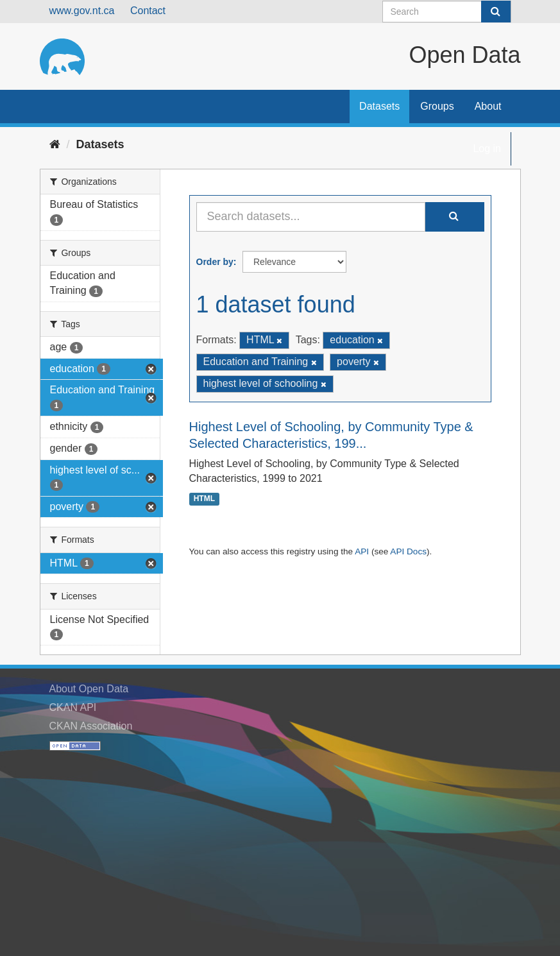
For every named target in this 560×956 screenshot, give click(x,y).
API (362, 551)
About (488, 106)
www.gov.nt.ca (82, 11)
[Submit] (496, 12)
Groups (437, 106)
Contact (148, 11)
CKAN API (73, 707)
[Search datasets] (447, 12)
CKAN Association (91, 726)
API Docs (408, 551)
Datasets (379, 106)
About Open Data (89, 689)
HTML (204, 499)
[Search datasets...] (311, 217)
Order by (215, 262)
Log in (487, 149)
